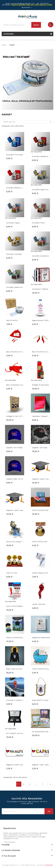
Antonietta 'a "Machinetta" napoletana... (41, 289)
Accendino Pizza (38, 223)
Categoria (9, 34)
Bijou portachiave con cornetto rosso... (15, 385)
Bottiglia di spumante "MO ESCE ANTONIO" (41, 385)
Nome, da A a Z (27, 122)
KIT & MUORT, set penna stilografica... (15, 733)
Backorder (49, 865)
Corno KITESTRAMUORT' (15, 606)
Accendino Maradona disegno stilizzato (41, 156)
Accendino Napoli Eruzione (41, 190)
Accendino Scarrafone (40, 256)
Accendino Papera (13, 223)
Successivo (50, 783)
